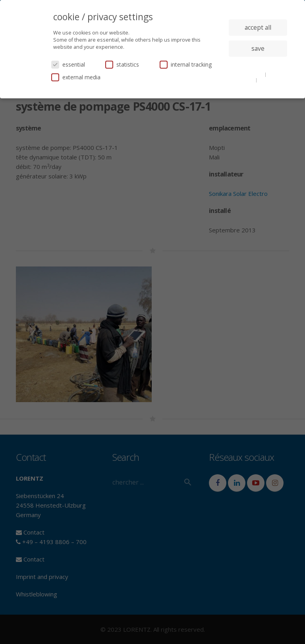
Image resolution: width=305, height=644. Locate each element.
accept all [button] (258, 27)
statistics (122, 64)
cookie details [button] (249, 74)
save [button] (258, 48)
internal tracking (186, 64)
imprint (267, 80)
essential (68, 64)
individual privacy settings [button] (258, 64)
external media (76, 77)
